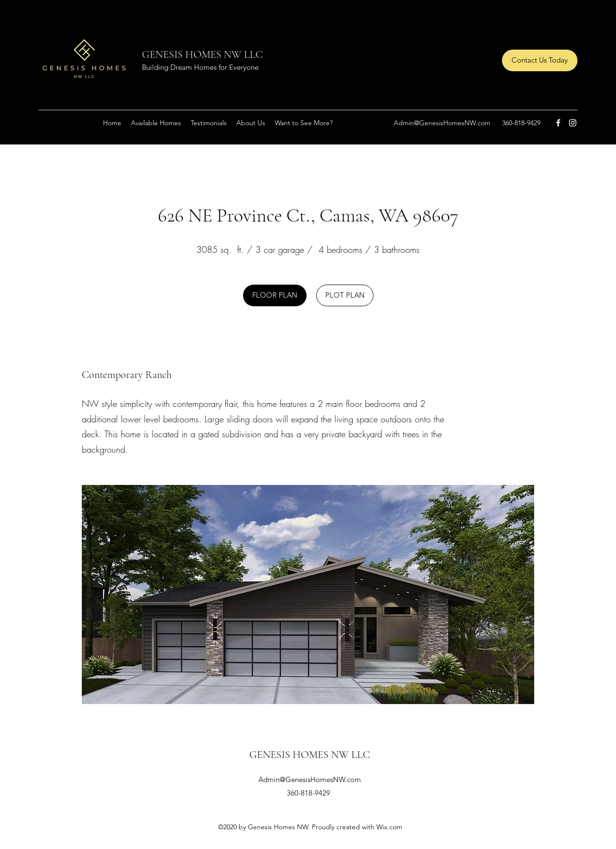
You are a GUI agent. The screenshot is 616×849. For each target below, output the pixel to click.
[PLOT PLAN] (345, 295)
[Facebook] (558, 123)
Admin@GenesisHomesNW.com (442, 123)
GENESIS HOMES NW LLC (202, 54)
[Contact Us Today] (540, 60)
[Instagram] (573, 123)
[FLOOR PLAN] (275, 295)
